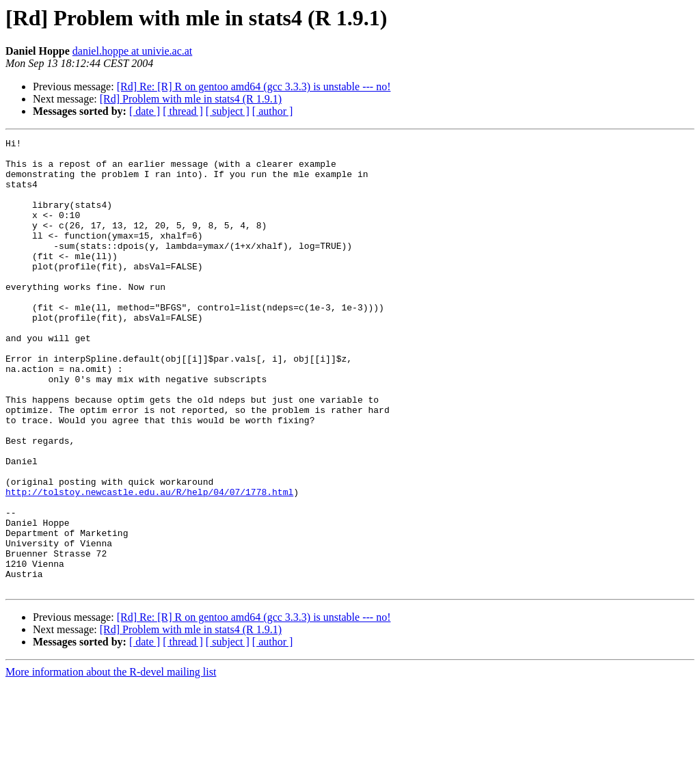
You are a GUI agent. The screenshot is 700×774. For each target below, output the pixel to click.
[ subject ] (228, 111)
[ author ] (273, 111)
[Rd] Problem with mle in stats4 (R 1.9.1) (191, 99)
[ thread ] (183, 111)
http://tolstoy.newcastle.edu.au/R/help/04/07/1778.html (149, 563)
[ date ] (145, 111)
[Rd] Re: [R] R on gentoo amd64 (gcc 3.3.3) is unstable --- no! (254, 86)
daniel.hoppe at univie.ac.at (132, 51)
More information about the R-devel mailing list (111, 762)
